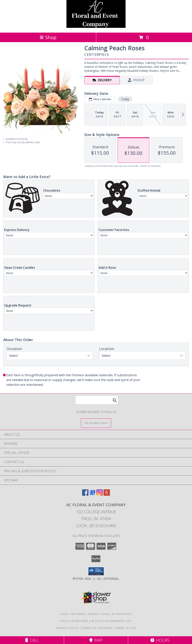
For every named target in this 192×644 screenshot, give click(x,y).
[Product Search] (97, 400)
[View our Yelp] (107, 494)
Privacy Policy (67, 628)
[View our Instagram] (100, 494)
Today (125, 99)
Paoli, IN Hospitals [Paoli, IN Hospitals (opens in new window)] (117, 614)
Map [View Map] (96, 640)
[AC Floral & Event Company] (96, 27)
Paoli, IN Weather (74, 621)
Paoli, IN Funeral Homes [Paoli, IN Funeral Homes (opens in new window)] (79, 614)
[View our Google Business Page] (92, 494)
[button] (96, 571)
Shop (48, 37)
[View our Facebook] (85, 494)
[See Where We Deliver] (96, 423)
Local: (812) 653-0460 (96, 526)
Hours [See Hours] (160, 640)
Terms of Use (126, 628)
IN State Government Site (111, 621)
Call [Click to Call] (32, 640)
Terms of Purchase (97, 628)
